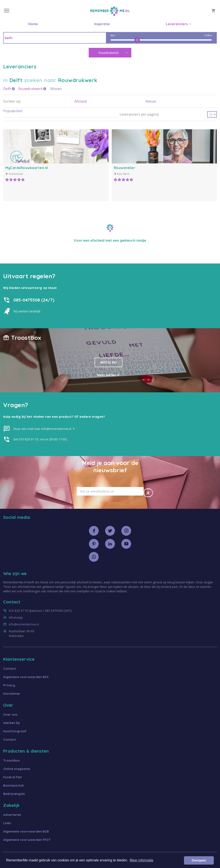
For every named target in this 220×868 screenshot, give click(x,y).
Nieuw (151, 101)
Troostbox (12, 760)
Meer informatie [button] (141, 860)
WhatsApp (16, 617)
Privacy (9, 685)
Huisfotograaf (15, 731)
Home (33, 24)
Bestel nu (109, 362)
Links (7, 823)
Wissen (56, 89)
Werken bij (11, 723)
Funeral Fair (13, 777)
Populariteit (13, 111)
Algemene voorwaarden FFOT (27, 840)
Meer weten (108, 375)
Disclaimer (12, 694)
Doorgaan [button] (199, 860)
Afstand (81, 101)
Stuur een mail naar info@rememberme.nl (44, 429)
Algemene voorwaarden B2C (26, 677)
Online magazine (17, 769)
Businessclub (13, 785)
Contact (10, 669)
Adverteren (12, 815)
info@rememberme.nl (24, 624)
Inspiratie (102, 24)
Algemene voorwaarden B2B (26, 831)
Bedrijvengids (14, 794)
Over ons (10, 714)
